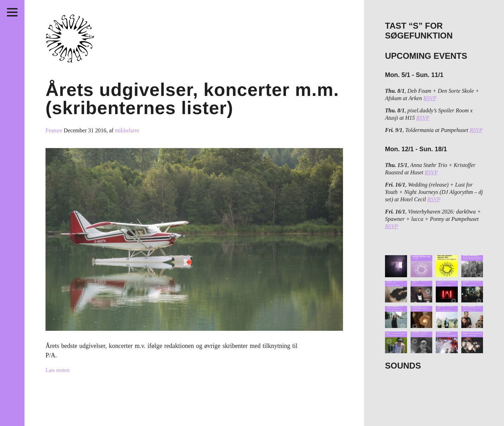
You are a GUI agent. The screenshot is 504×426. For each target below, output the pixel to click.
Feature (55, 130)
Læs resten (58, 370)
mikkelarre (127, 130)
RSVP (430, 98)
